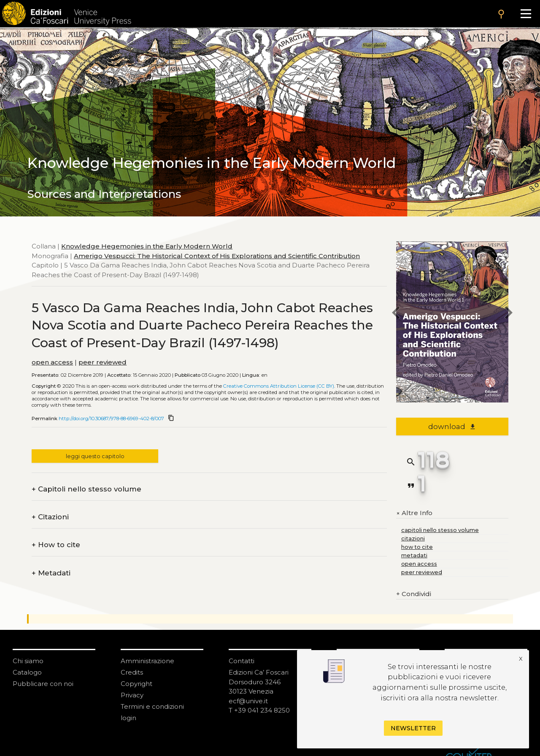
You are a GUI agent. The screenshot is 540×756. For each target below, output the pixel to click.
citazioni (413, 539)
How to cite (56, 545)
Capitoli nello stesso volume (86, 489)
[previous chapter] (396, 314)
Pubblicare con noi (43, 684)
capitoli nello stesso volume (440, 530)
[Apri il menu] (526, 14)
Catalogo (27, 672)
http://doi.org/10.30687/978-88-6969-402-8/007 (111, 418)
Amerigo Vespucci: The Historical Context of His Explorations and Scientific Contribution (217, 256)
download (452, 427)
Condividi (414, 594)
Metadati (51, 573)
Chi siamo (28, 661)
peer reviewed (103, 362)
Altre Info (414, 513)
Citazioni (50, 517)
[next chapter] (508, 314)
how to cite (417, 547)
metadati (414, 555)
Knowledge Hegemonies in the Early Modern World (147, 246)
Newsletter (413, 728)
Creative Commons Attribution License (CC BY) (279, 386)
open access (52, 362)
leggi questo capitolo (95, 456)
